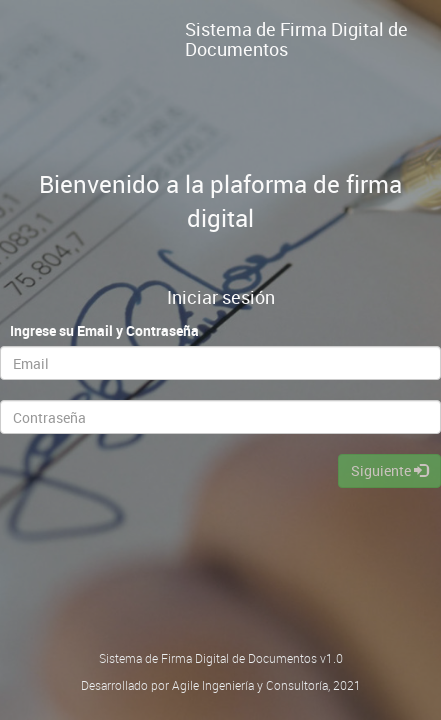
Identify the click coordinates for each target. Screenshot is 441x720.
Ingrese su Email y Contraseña (104, 330)
